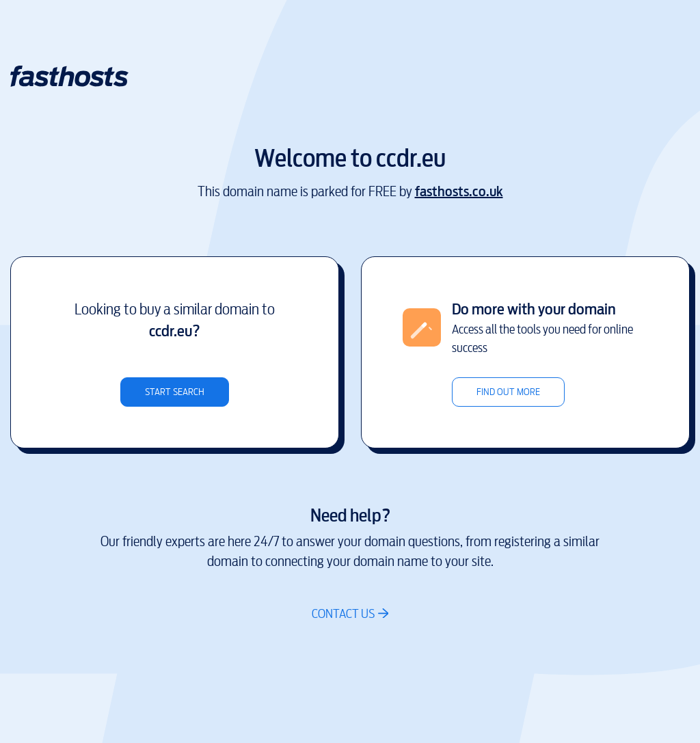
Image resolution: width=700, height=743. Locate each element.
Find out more (508, 392)
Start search (175, 392)
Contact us (343, 613)
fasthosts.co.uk (459, 192)
